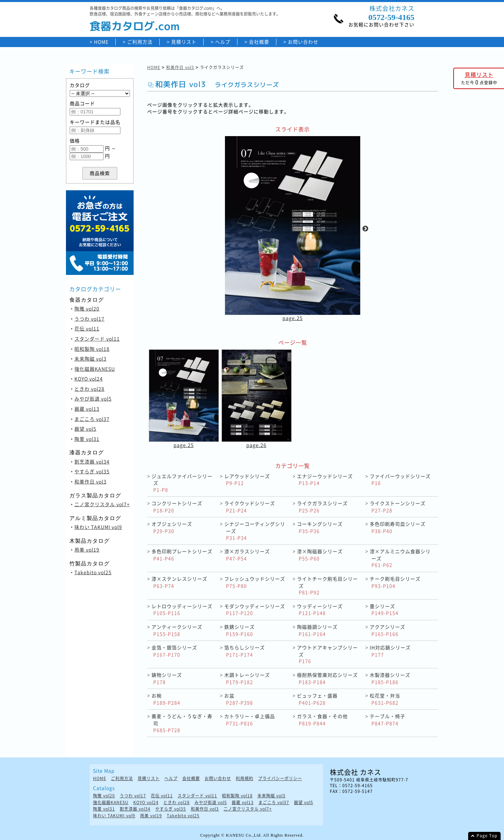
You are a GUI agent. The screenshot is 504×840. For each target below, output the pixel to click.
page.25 (293, 318)
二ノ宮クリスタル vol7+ (102, 504)
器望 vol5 (85, 429)
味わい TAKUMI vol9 (98, 527)
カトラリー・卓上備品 (250, 720)
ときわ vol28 (89, 389)
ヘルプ (223, 42)
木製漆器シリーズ (390, 678)
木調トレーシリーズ (247, 678)
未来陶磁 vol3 (90, 359)
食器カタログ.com (135, 26)
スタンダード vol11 (97, 339)
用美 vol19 (87, 550)
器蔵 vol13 (87, 409)
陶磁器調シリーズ (317, 630)
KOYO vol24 (89, 379)
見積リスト (184, 42)
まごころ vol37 (92, 419)
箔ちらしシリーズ (245, 651)
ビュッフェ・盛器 (317, 699)
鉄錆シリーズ (239, 630)
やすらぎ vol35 (92, 471)
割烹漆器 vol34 (92, 461)
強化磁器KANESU (95, 369)
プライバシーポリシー (280, 779)
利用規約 (245, 779)
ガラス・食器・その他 (322, 720)
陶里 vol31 (87, 439)
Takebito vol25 (93, 572)
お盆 (239, 699)
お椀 (166, 699)
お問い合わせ (303, 42)
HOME (101, 42)
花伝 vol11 (87, 328)
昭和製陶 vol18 (92, 349)
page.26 (256, 445)
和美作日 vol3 (90, 481)
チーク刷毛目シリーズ (395, 582)
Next (365, 229)
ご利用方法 (140, 42)
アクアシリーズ (387, 630)
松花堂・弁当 (385, 699)
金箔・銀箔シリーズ (174, 651)
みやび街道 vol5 (93, 399)
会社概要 (259, 42)
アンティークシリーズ (177, 630)
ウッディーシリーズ (320, 610)
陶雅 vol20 (87, 308)
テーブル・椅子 (387, 720)
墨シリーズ (384, 610)
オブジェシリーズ (172, 527)
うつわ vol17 (89, 319)
